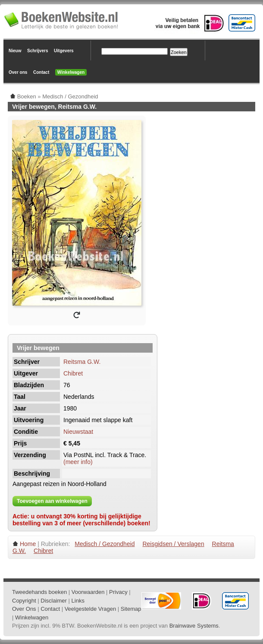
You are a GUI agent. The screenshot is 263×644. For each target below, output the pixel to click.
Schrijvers (38, 51)
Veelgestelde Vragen (91, 609)
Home (28, 544)
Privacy (118, 592)
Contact (41, 72)
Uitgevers (64, 51)
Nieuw (15, 51)
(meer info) (78, 462)
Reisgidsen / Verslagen (173, 544)
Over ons (18, 72)
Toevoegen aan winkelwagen (52, 501)
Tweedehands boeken (39, 592)
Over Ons (24, 609)
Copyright (24, 601)
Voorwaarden (88, 592)
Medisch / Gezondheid (105, 544)
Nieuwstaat (78, 432)
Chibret (73, 373)
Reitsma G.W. (82, 362)
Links (78, 601)
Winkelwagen (71, 72)
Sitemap (131, 609)
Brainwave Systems (194, 626)
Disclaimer (54, 601)
